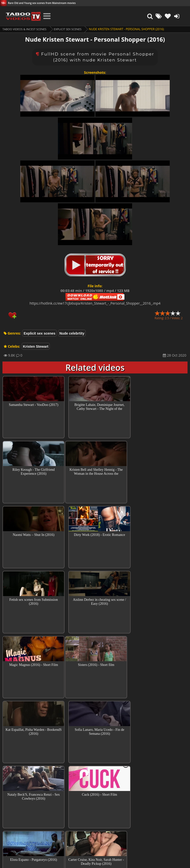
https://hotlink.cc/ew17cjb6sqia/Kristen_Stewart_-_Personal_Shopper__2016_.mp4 (95, 303)
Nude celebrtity (72, 333)
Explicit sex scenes (71, 29)
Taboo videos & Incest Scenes (26, 29)
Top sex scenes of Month (95, 786)
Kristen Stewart (36, 346)
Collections (95, 800)
